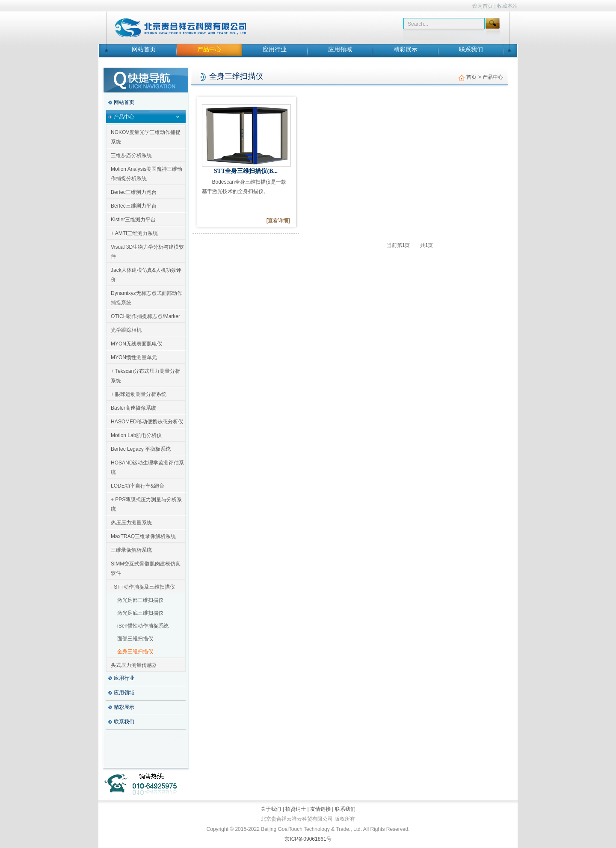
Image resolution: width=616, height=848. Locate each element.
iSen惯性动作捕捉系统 (143, 626)
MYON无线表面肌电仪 (136, 344)
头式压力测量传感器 (134, 665)
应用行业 (275, 49)
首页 (471, 77)
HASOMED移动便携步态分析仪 (147, 422)
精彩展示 (406, 49)
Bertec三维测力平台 (134, 206)
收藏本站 (507, 6)
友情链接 (320, 809)
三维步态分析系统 (131, 155)
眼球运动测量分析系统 (141, 394)
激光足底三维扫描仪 (140, 613)
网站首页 (144, 49)
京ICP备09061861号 (308, 839)
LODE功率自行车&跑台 (138, 486)
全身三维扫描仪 (135, 652)
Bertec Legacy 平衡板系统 (141, 449)
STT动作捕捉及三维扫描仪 (144, 587)
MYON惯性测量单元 (134, 357)
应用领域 (340, 49)
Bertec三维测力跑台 (134, 192)
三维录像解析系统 (131, 550)
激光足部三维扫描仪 (140, 600)
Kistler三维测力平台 (133, 220)
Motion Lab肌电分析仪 (136, 435)
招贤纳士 (296, 809)
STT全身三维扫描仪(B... (246, 171)
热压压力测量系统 (131, 523)
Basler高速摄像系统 (133, 408)
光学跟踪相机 (126, 330)
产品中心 (209, 49)
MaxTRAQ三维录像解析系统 (143, 536)
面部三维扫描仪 (135, 639)
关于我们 (271, 809)
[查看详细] (278, 220)
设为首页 (483, 6)
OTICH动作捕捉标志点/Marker (145, 316)
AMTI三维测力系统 (137, 233)
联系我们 (471, 49)
